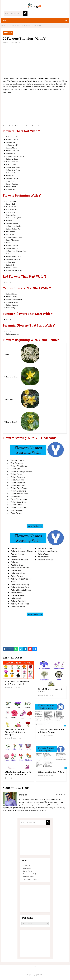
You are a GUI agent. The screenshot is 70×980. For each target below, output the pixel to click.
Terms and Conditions (31, 879)
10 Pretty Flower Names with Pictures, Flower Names (18, 773)
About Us (27, 866)
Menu (5, 20)
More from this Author (57, 795)
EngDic (29, 975)
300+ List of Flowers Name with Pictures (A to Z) (17, 683)
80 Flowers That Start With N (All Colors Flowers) (51, 731)
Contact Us (27, 868)
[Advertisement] (35, 60)
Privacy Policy (28, 877)
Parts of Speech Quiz (31, 874)
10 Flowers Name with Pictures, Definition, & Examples (15, 732)
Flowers (9, 33)
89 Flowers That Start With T (51, 772)
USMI (6, 43)
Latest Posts (27, 871)
